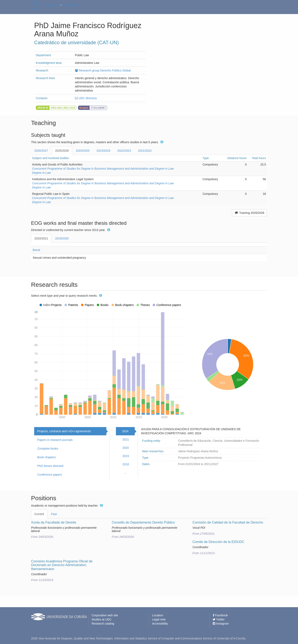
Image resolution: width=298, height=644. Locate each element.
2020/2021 (41, 238)
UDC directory (86, 98)
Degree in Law (41, 173)
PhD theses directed (50, 466)
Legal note (159, 619)
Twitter (219, 619)
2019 (126, 456)
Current (39, 514)
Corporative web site (105, 615)
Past (54, 514)
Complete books (48, 449)
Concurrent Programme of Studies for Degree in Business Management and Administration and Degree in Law (103, 169)
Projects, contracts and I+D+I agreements (64, 431)
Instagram (221, 624)
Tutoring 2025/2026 (249, 213)
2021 (126, 439)
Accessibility (160, 624)
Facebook (220, 615)
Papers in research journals (55, 440)
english (52, 9)
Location (158, 615)
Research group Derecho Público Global (103, 70)
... (126, 473)
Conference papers (50, 475)
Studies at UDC (102, 619)
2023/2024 (103, 151)
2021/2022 (145, 151)
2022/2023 (124, 151)
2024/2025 (83, 151)
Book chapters (47, 457)
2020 (126, 448)
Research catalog (103, 624)
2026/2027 (41, 151)
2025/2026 (62, 151)
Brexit (36, 250)
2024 (125, 431)
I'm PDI (70, 9)
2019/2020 (62, 238)
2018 (126, 464)
